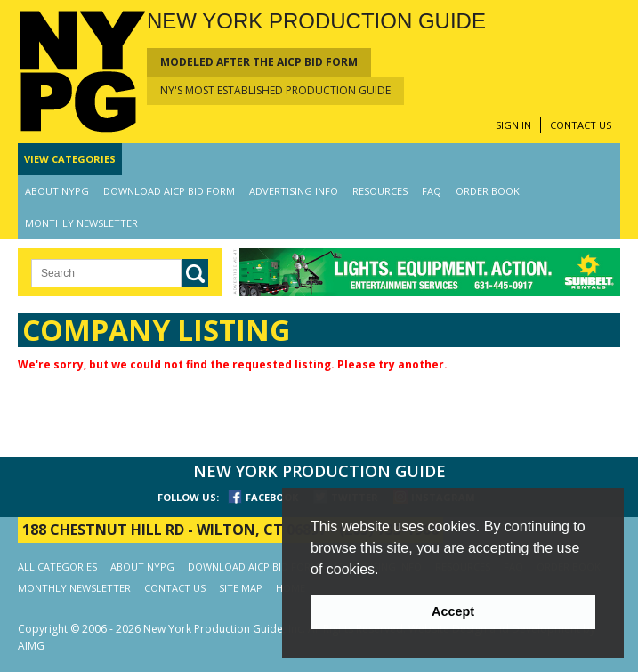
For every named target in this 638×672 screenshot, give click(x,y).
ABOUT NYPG (57, 191)
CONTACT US (581, 125)
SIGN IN (513, 125)
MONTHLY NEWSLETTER (81, 223)
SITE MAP (241, 588)
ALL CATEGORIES (57, 567)
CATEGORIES (70, 159)
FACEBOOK (272, 497)
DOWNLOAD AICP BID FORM (169, 191)
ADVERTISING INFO (294, 191)
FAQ (432, 191)
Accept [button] (453, 611)
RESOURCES (380, 191)
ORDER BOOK (488, 191)
